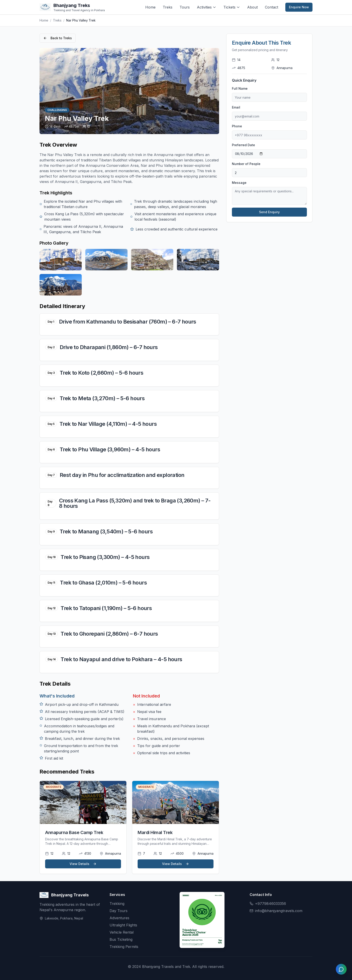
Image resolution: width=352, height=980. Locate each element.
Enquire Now (299, 7)
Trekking (117, 904)
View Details (83, 864)
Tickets (232, 7)
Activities (207, 7)
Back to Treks (58, 38)
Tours (185, 7)
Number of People (246, 164)
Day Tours (119, 911)
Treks (168, 7)
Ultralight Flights (123, 925)
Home (150, 7)
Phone (237, 126)
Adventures (119, 918)
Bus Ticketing (121, 939)
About (252, 7)
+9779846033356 (271, 904)
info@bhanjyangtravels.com (279, 911)
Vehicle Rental (122, 932)
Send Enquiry (269, 212)
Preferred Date (243, 145)
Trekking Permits (124, 947)
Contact (272, 7)
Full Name (240, 88)
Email (236, 107)
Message (239, 183)
